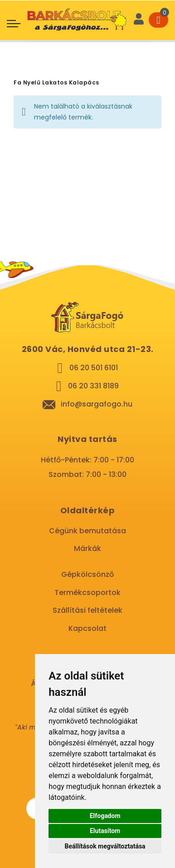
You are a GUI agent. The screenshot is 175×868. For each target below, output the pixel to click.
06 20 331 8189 (93, 386)
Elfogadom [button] (105, 816)
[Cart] (158, 20)
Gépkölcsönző (87, 574)
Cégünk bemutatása (87, 531)
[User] (139, 20)
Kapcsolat (87, 628)
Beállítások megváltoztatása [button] (105, 846)
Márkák (87, 548)
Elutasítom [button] (105, 831)
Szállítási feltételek (87, 610)
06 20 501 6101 (94, 368)
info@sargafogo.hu (97, 404)
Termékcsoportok (87, 593)
